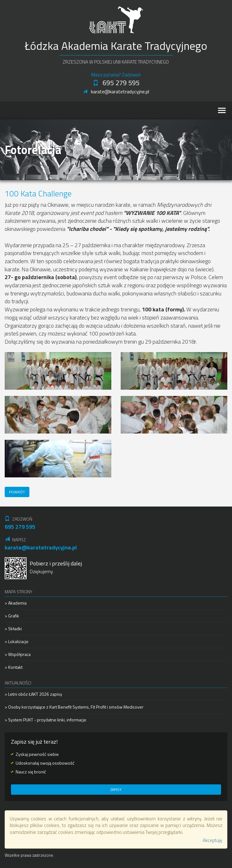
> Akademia (16, 603)
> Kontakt (14, 667)
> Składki (13, 629)
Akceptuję (212, 840)
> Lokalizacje (17, 641)
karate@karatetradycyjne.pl (116, 91)
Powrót (17, 492)
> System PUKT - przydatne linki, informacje (45, 720)
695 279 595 (116, 83)
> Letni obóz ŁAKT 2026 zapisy (33, 694)
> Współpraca (18, 654)
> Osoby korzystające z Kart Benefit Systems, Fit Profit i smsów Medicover (74, 707)
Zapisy (116, 790)
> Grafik (12, 616)
